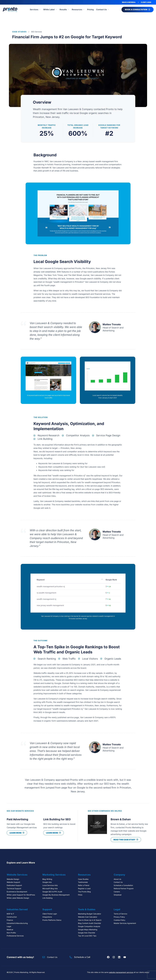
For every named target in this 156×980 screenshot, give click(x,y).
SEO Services (36, 32)
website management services (121, 972)
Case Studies (19, 32)
